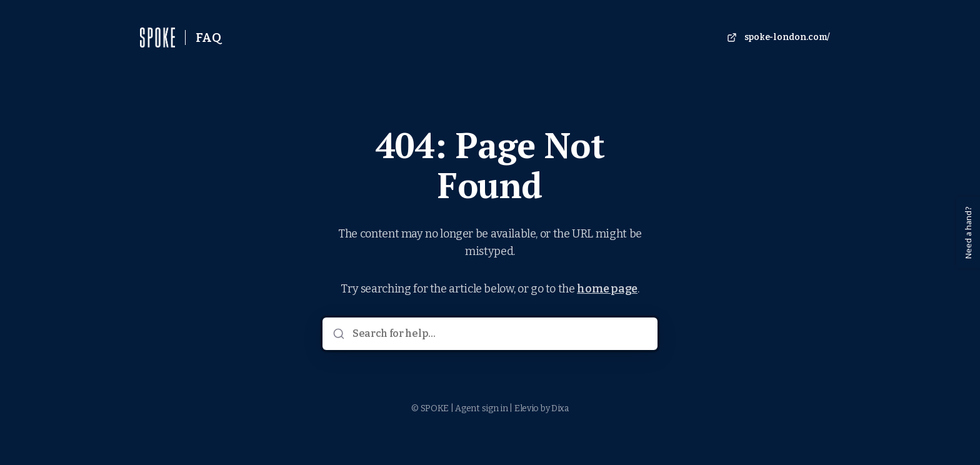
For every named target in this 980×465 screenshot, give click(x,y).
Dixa (560, 408)
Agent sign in (481, 408)
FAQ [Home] (208, 37)
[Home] (157, 37)
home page (607, 289)
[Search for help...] (499, 334)
